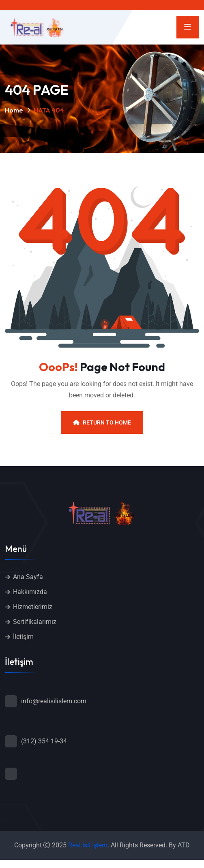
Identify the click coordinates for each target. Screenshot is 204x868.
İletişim (23, 637)
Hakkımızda (30, 592)
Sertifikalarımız (35, 622)
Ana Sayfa (28, 577)
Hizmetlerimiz (33, 607)
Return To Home (102, 422)
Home (14, 110)
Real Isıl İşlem (88, 845)
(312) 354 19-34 (44, 741)
